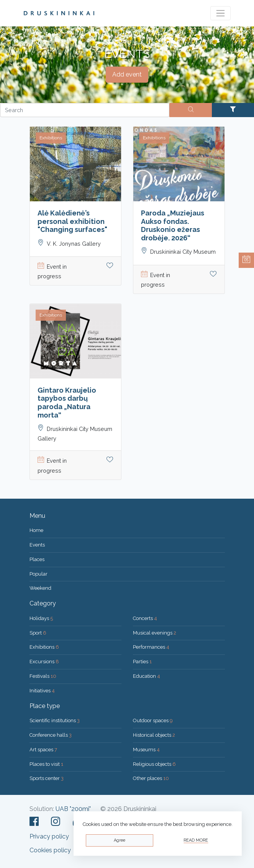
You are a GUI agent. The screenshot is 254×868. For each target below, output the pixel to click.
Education (147, 676)
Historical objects (154, 735)
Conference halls (51, 735)
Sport (38, 633)
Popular (39, 574)
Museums (146, 750)
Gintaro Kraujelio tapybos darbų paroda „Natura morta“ (67, 403)
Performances (151, 647)
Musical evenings (155, 633)
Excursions (44, 662)
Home (36, 530)
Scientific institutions (55, 720)
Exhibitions (44, 647)
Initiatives (42, 691)
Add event (127, 74)
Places (37, 559)
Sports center (47, 778)
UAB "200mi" (73, 809)
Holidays (41, 618)
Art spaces (43, 750)
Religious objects (154, 764)
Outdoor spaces (153, 720)
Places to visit (46, 764)
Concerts (145, 618)
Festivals (43, 676)
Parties (142, 662)
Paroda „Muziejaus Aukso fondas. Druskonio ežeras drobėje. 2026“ (173, 225)
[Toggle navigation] (220, 13)
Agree (120, 840)
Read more (196, 840)
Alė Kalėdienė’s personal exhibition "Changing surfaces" (72, 221)
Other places (151, 778)
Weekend (40, 588)
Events (37, 545)
